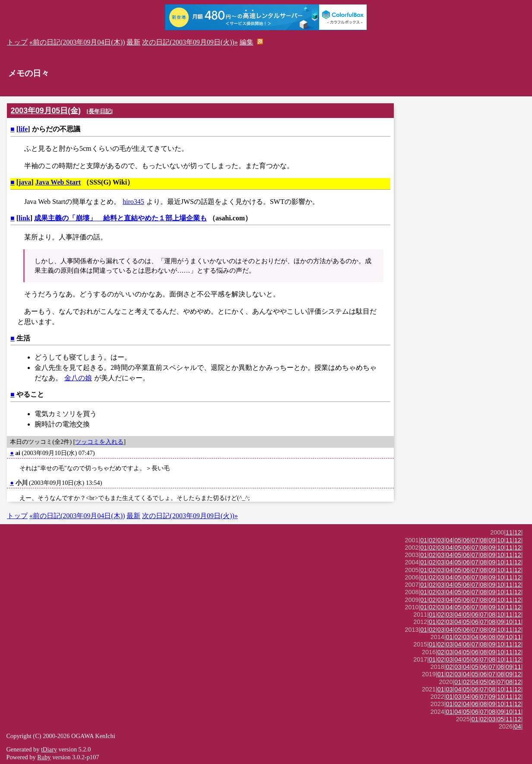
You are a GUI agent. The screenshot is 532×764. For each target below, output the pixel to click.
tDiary (49, 749)
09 (492, 540)
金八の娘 (78, 378)
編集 (247, 42)
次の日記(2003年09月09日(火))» (190, 42)
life (23, 129)
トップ (17, 42)
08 (484, 540)
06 (466, 540)
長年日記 (100, 111)
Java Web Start (58, 182)
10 (500, 540)
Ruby (44, 757)
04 (450, 540)
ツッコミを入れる (99, 442)
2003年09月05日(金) (46, 111)
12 (518, 532)
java (25, 182)
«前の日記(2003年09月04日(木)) (77, 42)
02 (432, 540)
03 (441, 540)
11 (509, 532)
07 (475, 540)
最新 (133, 42)
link (24, 218)
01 (424, 540)
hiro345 (133, 202)
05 (458, 540)
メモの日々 (29, 73)
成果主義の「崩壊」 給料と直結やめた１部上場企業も (120, 218)
